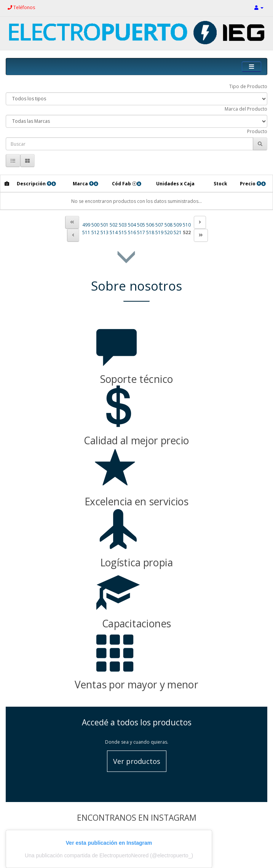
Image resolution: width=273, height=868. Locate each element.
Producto (257, 131)
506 (150, 225)
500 (95, 225)
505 (141, 225)
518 (150, 232)
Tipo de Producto (248, 86)
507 (159, 225)
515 (123, 232)
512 (95, 232)
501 (105, 225)
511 (86, 232)
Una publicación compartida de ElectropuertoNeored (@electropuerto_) (109, 855)
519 (159, 232)
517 (141, 232)
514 (114, 232)
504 (132, 225)
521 (178, 232)
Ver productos (137, 761)
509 (178, 225)
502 (114, 225)
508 (168, 225)
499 (86, 225)
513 (105, 232)
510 (187, 225)
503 (123, 225)
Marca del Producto (246, 109)
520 (168, 232)
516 (132, 232)
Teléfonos (21, 7)
